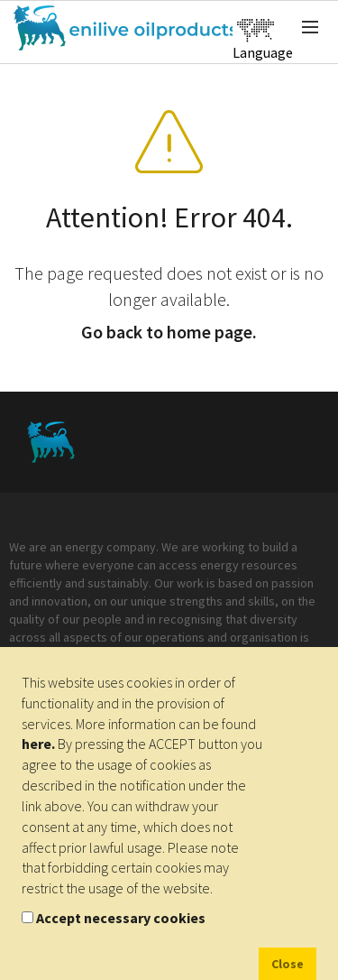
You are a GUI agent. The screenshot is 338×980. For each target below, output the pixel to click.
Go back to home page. (169, 332)
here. (38, 744)
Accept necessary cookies (121, 918)
